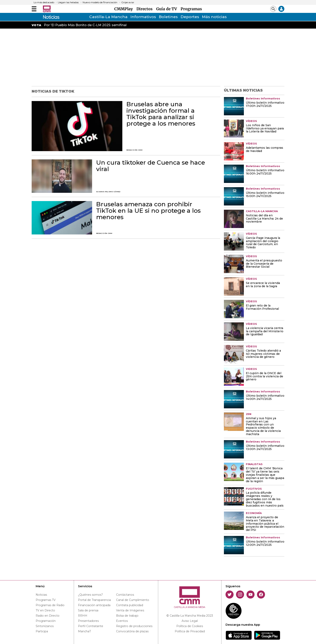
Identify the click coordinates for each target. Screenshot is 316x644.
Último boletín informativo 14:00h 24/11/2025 (265, 397)
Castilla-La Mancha (108, 17)
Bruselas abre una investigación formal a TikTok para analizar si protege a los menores (161, 114)
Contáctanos (125, 595)
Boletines (168, 17)
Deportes (190, 17)
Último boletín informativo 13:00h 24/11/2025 (265, 448)
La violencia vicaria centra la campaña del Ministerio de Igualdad (265, 331)
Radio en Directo (48, 616)
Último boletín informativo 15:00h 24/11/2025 (265, 195)
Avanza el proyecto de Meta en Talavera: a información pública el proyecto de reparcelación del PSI (265, 524)
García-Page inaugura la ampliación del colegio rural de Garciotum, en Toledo (263, 243)
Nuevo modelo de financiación (100, 2)
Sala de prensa (88, 610)
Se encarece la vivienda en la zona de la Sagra (263, 285)
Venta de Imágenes (130, 610)
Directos (146, 9)
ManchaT (84, 631)
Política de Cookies (190, 626)
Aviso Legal (190, 621)
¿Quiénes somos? (90, 595)
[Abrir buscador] (273, 9)
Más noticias (214, 17)
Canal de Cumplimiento (133, 600)
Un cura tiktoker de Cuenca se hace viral (151, 166)
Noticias (41, 595)
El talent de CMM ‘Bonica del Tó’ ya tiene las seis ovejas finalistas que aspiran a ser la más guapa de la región (265, 475)
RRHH (83, 616)
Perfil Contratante (91, 626)
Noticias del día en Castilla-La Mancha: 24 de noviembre (264, 219)
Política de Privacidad (190, 631)
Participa (42, 631)
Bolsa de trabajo (127, 616)
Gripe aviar (128, 2)
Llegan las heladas (68, 2)
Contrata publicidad (130, 605)
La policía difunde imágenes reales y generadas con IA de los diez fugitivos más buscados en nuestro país (265, 499)
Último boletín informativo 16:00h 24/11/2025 (265, 172)
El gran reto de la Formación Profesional (262, 307)
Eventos (122, 621)
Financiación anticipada (94, 605)
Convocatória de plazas (132, 631)
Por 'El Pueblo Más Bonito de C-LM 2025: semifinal (85, 25)
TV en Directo (45, 610)
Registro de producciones (134, 626)
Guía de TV (168, 9)
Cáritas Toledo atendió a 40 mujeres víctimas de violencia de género (263, 354)
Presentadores (88, 621)
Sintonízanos (45, 626)
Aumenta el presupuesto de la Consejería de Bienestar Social (264, 264)
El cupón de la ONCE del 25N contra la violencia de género (265, 377)
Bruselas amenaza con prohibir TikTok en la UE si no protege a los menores (148, 211)
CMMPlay (125, 9)
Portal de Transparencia (94, 600)
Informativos (143, 17)
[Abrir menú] (34, 9)
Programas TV (46, 600)
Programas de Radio (50, 605)
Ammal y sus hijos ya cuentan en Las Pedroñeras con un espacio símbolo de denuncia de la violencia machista (263, 426)
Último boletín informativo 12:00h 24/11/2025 (265, 543)
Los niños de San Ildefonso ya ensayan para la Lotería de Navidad (265, 129)
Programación (46, 621)
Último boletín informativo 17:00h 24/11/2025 (265, 104)
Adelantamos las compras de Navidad (265, 150)
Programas (191, 9)
